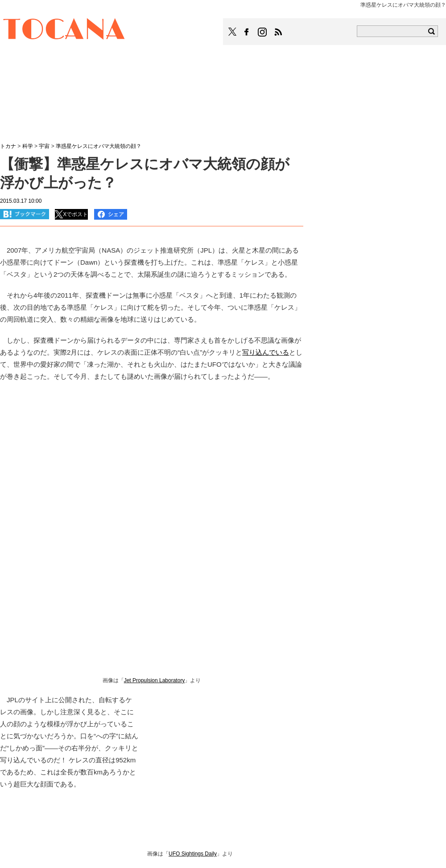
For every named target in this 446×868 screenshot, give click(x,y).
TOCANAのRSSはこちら (278, 32)
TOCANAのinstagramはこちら (263, 32)
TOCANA (64, 30)
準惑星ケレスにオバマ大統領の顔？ (99, 146)
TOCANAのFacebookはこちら (247, 32)
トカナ (8, 146)
